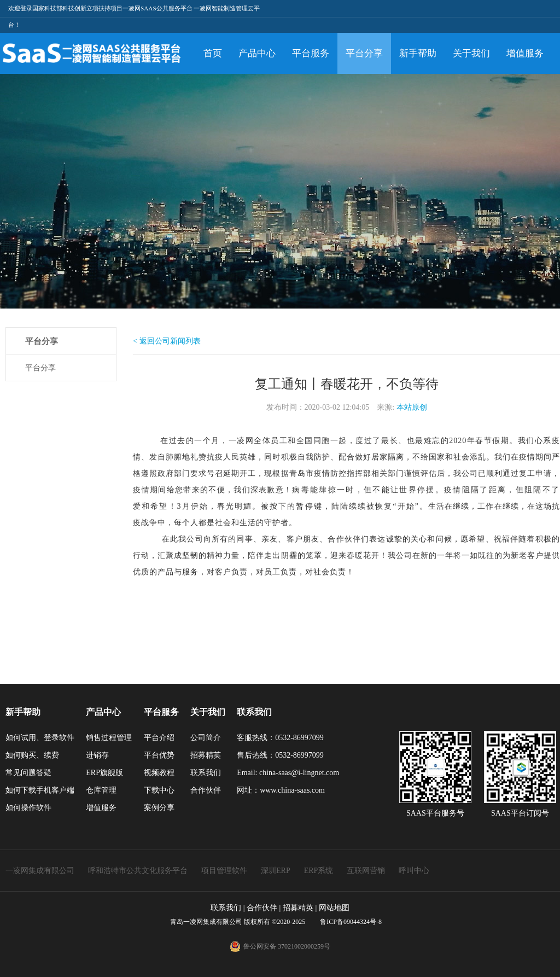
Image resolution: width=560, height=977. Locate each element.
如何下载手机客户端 (40, 790)
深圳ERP (276, 871)
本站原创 (412, 407)
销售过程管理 (109, 738)
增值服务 (525, 53)
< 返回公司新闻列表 (167, 341)
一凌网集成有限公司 (40, 871)
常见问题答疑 (28, 773)
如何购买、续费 (32, 755)
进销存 (97, 755)
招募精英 (206, 755)
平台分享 (364, 53)
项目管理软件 (224, 871)
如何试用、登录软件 (40, 738)
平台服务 (311, 53)
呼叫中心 (414, 871)
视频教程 (159, 773)
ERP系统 (319, 871)
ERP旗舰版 (104, 773)
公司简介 (206, 738)
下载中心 (159, 790)
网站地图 (334, 908)
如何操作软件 (28, 808)
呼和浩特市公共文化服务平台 (138, 871)
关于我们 (471, 53)
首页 (213, 53)
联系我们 (206, 773)
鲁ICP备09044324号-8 (350, 922)
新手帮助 (418, 53)
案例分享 (159, 808)
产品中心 (257, 53)
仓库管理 (101, 790)
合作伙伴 (206, 790)
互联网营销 (366, 871)
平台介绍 (159, 738)
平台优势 (159, 755)
